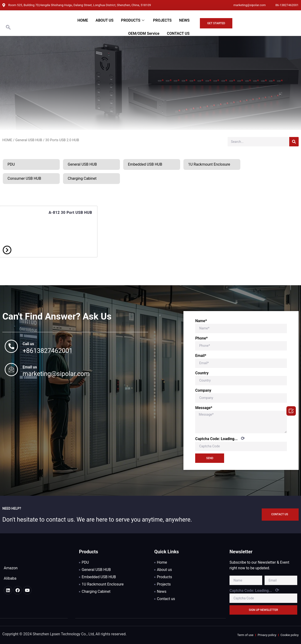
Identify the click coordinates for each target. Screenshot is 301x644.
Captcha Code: (220, 438)
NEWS (184, 20)
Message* (204, 408)
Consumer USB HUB (24, 178)
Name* (201, 321)
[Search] (294, 142)
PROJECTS (162, 20)
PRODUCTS (133, 20)
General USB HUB (29, 140)
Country (202, 373)
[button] (216, 23)
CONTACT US (178, 33)
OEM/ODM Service (144, 33)
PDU (11, 164)
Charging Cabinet (82, 178)
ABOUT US (105, 20)
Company (203, 390)
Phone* (201, 338)
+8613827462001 (48, 351)
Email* (201, 356)
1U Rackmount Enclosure (209, 164)
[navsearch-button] (8, 28)
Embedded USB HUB (145, 164)
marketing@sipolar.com (56, 374)
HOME (83, 20)
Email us (30, 367)
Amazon (11, 568)
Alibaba (10, 578)
